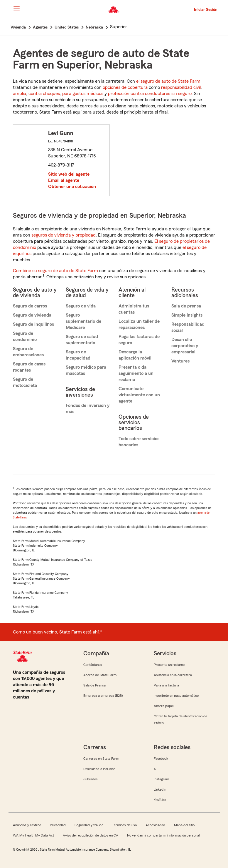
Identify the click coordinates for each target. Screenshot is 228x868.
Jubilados (91, 779)
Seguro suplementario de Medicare (83, 321)
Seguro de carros (30, 306)
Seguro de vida (81, 306)
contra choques (44, 94)
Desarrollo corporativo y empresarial (185, 346)
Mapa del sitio (184, 825)
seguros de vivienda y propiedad (64, 235)
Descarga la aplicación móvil (135, 355)
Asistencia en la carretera (173, 675)
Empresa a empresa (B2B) (103, 696)
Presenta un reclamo (169, 665)
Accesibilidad (155, 825)
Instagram (161, 779)
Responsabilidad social (188, 327)
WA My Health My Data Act (33, 835)
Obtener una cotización (72, 187)
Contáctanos (93, 665)
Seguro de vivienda (32, 315)
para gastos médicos (83, 94)
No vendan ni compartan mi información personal (163, 835)
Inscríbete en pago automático (176, 696)
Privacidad (58, 825)
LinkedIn (160, 789)
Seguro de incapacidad (78, 355)
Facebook (161, 759)
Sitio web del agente (69, 174)
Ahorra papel (164, 706)
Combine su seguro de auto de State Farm (55, 271)
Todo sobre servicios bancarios (139, 442)
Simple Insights (187, 315)
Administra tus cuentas (134, 309)
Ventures (180, 361)
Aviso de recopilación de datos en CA (91, 835)
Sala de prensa (186, 306)
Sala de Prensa (94, 685)
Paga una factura (166, 685)
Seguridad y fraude (89, 825)
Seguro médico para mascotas (86, 370)
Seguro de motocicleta (25, 382)
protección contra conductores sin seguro (150, 94)
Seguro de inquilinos (33, 324)
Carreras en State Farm (101, 759)
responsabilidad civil (181, 87)
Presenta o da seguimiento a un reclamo (136, 373)
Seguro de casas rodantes (29, 367)
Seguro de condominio (25, 336)
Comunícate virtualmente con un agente (139, 395)
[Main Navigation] (17, 9)
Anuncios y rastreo (27, 825)
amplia (20, 94)
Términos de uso (124, 825)
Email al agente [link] (64, 180)
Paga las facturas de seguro (139, 340)
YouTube (160, 800)
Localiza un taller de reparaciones (139, 324)
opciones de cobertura (125, 87)
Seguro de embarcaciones (28, 352)
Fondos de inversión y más (88, 409)
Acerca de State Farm (100, 675)
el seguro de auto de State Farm (168, 81)
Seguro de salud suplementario (82, 340)
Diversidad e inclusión (99, 769)
